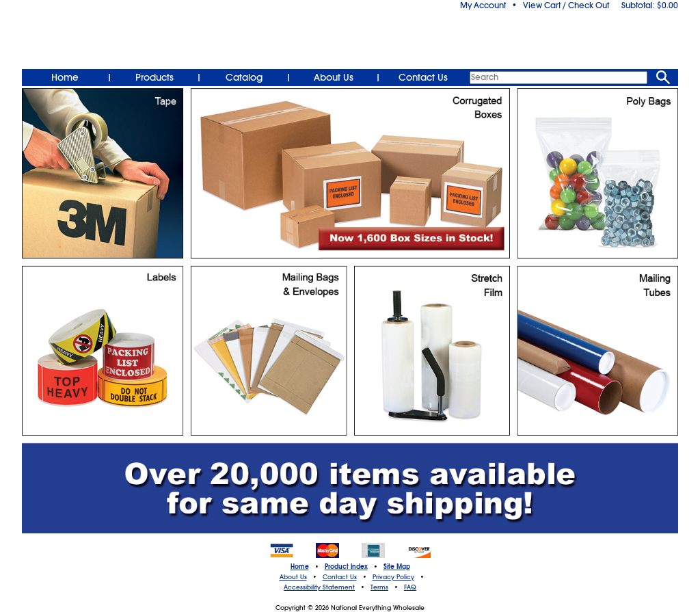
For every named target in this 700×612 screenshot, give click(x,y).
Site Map (397, 567)
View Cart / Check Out (566, 5)
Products (154, 77)
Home (65, 77)
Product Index (346, 567)
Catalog (244, 77)
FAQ (410, 587)
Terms (379, 587)
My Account (483, 5)
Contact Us (423, 77)
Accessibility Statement (319, 587)
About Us (334, 77)
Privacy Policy (393, 577)
